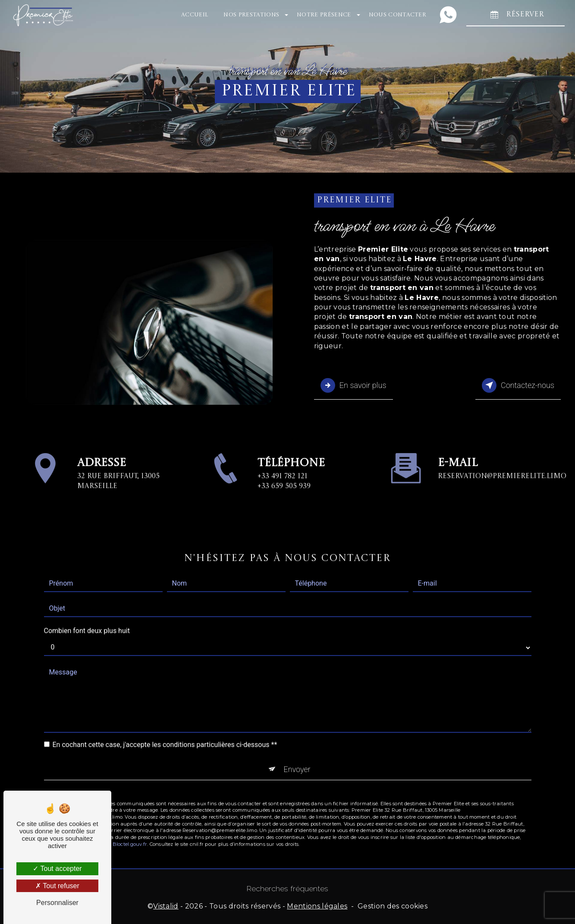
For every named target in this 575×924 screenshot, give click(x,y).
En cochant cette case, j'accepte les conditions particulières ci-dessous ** (165, 729)
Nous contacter (396, 15)
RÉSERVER (515, 15)
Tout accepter (57, 869)
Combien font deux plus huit (87, 615)
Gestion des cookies (393, 905)
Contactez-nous (516, 385)
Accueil (194, 15)
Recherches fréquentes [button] (287, 888)
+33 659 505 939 (284, 499)
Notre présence (323, 15)
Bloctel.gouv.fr (130, 829)
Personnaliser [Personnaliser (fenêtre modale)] (57, 903)
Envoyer (297, 753)
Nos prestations (250, 15)
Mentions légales (317, 905)
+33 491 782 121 (283, 489)
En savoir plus (355, 385)
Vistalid (166, 905)
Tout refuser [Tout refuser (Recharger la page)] (57, 886)
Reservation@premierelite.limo (502, 460)
